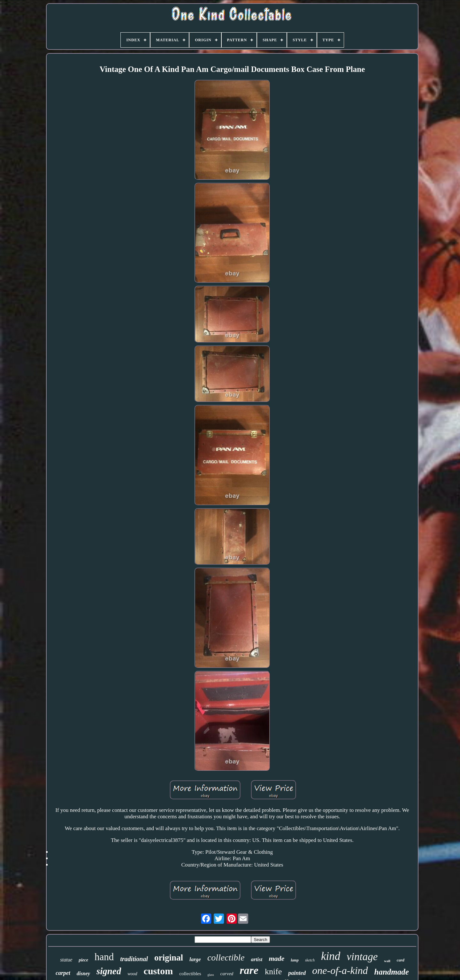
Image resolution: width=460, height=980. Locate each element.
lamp (295, 960)
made (276, 958)
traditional (134, 959)
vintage (362, 957)
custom (158, 971)
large (195, 959)
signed (109, 971)
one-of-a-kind (340, 970)
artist (257, 959)
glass (211, 975)
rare (249, 970)
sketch (310, 960)
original (169, 958)
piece (83, 960)
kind (331, 956)
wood (132, 974)
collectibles (190, 974)
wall (387, 961)
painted (297, 973)
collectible (226, 957)
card (401, 960)
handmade (392, 972)
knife (273, 972)
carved (227, 974)
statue (66, 960)
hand (104, 957)
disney (83, 973)
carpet (63, 973)
